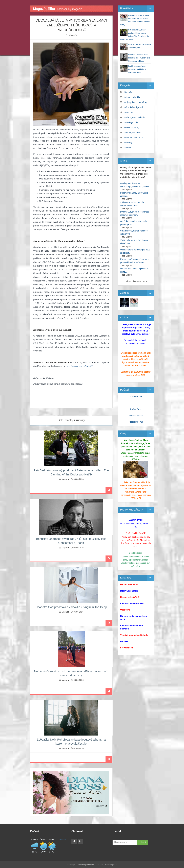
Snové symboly (131, 122)
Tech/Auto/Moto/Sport (134, 138)
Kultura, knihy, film (132, 97)
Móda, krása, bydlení (133, 107)
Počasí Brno (136, 409)
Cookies (128, 148)
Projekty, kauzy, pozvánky (136, 102)
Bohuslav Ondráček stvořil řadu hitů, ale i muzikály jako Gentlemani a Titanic (139, 58)
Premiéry (128, 143)
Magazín (73, 35)
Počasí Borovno (136, 422)
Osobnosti (129, 112)
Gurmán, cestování (133, 132)
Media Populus (111, 865)
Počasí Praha (136, 397)
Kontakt (100, 865)
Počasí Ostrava (136, 416)
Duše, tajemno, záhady (134, 117)
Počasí (63, 840)
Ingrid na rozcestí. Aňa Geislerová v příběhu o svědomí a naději (137, 69)
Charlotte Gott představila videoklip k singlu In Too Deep (71, 607)
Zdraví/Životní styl (132, 127)
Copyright (71, 865)
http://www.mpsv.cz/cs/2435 (80, 366)
